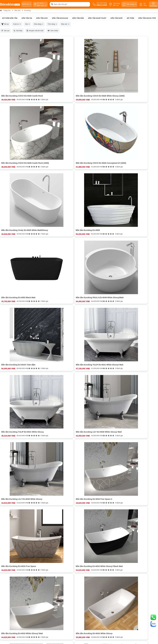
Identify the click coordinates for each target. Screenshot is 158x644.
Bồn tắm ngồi (117, 18)
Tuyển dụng (18, 560)
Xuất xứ (17, 24)
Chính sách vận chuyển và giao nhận (93, 560)
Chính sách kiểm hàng (88, 570)
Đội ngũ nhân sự (20, 567)
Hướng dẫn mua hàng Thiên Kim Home (94, 557)
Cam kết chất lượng (21, 565)
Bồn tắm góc (42, 18)
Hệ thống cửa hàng (21, 557)
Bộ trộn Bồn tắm (10, 18)
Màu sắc (65, 24)
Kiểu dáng (39, 24)
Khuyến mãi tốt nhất (35, 31)
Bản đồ (34, 602)
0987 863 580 (128, 591)
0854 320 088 (85, 595)
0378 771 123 (44, 620)
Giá (27, 24)
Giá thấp (18, 31)
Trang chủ (5, 10)
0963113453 (63, 555)
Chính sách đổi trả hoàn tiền (90, 565)
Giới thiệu (18, 555)
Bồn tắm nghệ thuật (97, 18)
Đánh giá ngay (56, 534)
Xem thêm (56, 494)
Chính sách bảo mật (87, 567)
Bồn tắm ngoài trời (147, 18)
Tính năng (52, 24)
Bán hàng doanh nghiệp (23, 562)
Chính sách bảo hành (87, 562)
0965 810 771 (85, 591)
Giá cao (5, 31)
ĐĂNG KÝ (138, 562)
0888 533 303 (42, 595)
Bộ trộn (131, 18)
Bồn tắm (18, 10)
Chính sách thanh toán (88, 555)
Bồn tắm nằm (78, 18)
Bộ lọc (5, 24)
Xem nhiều (53, 31)
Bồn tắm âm (27, 18)
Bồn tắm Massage (60, 18)
